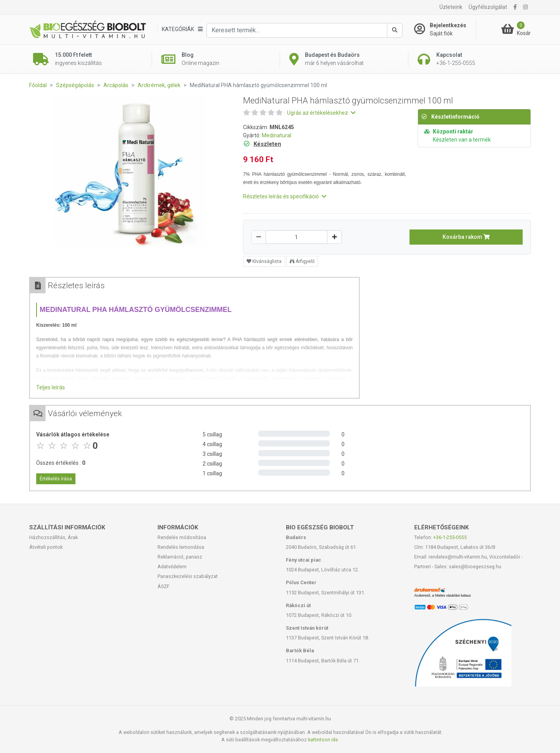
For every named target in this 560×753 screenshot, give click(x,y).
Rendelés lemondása (181, 547)
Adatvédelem (172, 567)
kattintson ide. (324, 740)
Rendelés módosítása (182, 537)
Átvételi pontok (46, 547)
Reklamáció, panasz (180, 557)
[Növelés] (334, 237)
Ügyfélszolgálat (488, 7)
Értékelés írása (56, 479)
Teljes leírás (51, 387)
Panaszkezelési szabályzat (188, 576)
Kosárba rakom (466, 237)
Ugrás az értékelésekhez (321, 113)
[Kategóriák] (182, 29)
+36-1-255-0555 (450, 537)
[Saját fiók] (445, 30)
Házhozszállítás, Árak (53, 537)
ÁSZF (164, 586)
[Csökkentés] (259, 237)
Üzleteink (451, 7)
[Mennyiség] (297, 237)
